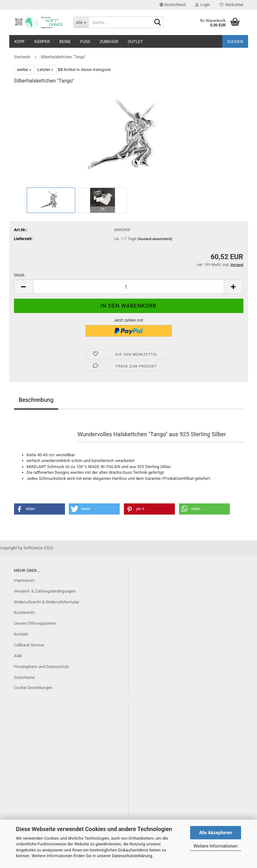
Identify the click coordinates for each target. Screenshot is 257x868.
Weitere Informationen (216, 846)
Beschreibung (36, 400)
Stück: (20, 275)
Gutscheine (24, 677)
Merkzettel (231, 5)
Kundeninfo (25, 612)
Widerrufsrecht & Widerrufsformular (47, 602)
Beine (65, 42)
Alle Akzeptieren (216, 833)
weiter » (24, 70)
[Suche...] (81, 22)
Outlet (135, 42)
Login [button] (203, 5)
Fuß (85, 42)
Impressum (24, 580)
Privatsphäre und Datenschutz (42, 667)
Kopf (20, 42)
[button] (173, 5)
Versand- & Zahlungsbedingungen (45, 591)
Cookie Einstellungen (33, 688)
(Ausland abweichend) (155, 239)
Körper (42, 42)
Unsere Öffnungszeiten (35, 623)
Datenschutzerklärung (132, 856)
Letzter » (45, 70)
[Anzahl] (129, 287)
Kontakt (21, 634)
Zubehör (109, 42)
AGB (18, 656)
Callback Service (29, 645)
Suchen (235, 42)
